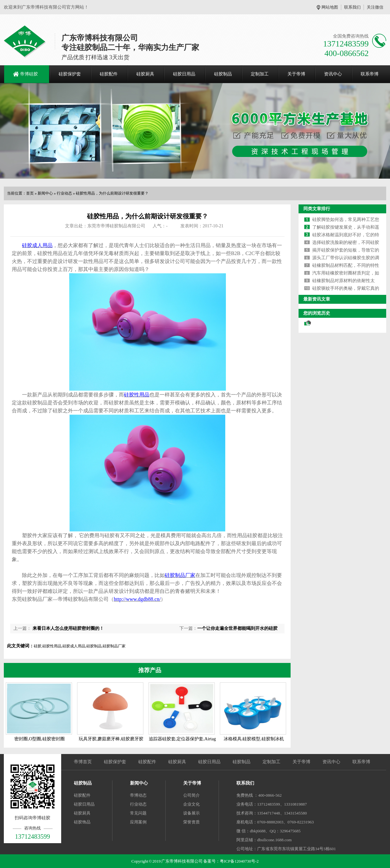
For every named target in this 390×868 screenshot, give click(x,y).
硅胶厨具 (145, 74)
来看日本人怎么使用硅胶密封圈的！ (68, 628)
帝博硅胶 (29, 74)
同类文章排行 (317, 209)
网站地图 (330, 7)
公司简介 (191, 795)
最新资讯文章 (317, 299)
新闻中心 (45, 193)
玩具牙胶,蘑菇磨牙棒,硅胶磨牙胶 (111, 739)
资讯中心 (333, 74)
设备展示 (191, 813)
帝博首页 (83, 762)
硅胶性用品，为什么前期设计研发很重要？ (112, 193)
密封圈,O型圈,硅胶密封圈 (39, 739)
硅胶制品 (223, 74)
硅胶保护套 (70, 74)
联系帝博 (370, 74)
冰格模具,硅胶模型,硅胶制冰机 (254, 739)
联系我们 (352, 7)
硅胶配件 (109, 74)
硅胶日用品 (184, 74)
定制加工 (260, 74)
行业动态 (64, 193)
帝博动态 (138, 795)
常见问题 (138, 813)
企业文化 (191, 804)
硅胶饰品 (82, 822)
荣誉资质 (191, 822)
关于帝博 (296, 74)
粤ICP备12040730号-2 (239, 861)
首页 (30, 193)
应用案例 (138, 822)
